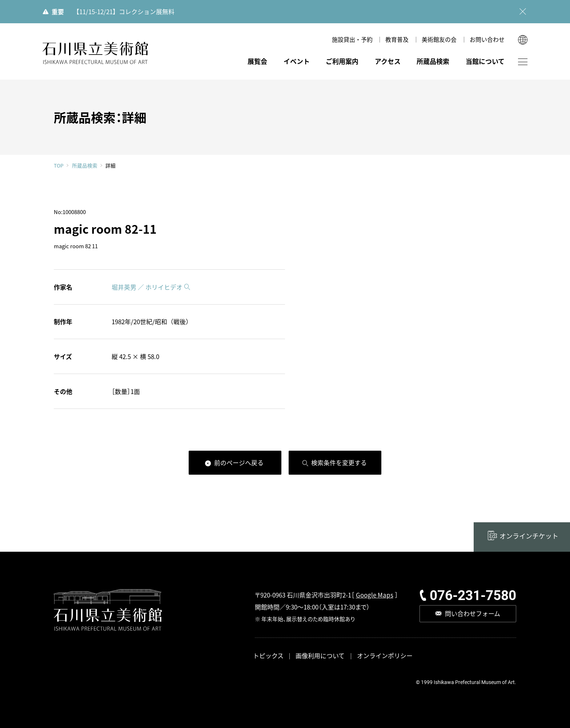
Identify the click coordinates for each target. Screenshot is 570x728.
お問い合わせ (487, 39)
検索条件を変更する (339, 462)
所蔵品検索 (433, 61)
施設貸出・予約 (352, 39)
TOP (59, 166)
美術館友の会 (439, 39)
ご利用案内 (342, 61)
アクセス (388, 61)
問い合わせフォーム (473, 613)
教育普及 (397, 39)
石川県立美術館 (96, 53)
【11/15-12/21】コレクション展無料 (124, 11)
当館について (485, 61)
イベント (297, 61)
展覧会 (257, 61)
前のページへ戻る (239, 462)
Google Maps (375, 595)
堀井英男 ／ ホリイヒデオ (147, 287)
